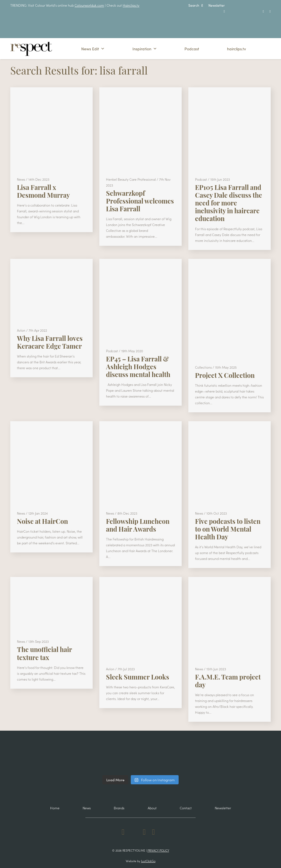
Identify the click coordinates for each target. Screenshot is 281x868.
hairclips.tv (236, 49)
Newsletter (217, 5)
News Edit (93, 49)
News (87, 808)
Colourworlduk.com (89, 5)
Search (196, 5)
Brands (119, 808)
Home (55, 808)
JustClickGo (148, 861)
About (152, 808)
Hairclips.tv (131, 5)
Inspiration (145, 49)
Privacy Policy (158, 850)
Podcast (192, 49)
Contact (186, 808)
